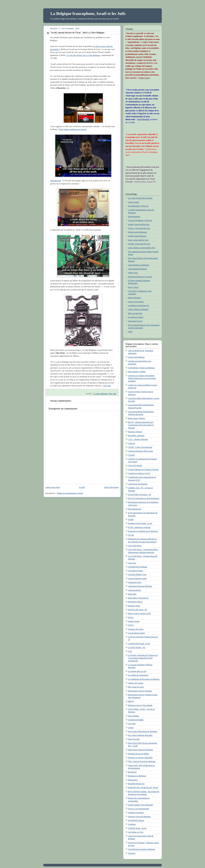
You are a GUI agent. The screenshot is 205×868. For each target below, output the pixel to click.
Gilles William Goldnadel (138, 309)
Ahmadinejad (81, 158)
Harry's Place (133, 287)
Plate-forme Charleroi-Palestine (141, 750)
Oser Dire (132, 724)
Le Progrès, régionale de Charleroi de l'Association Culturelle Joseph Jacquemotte (143, 658)
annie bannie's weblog (137, 372)
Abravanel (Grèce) (135, 321)
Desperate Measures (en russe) (140, 277)
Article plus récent (53, 487)
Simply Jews (133, 273)
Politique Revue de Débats (138, 754)
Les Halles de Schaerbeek (138, 675)
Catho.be (131, 443)
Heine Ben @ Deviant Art (138, 598)
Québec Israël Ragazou (137, 236)
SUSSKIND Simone (136, 820)
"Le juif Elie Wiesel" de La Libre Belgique (83, 55)
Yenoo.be (132, 853)
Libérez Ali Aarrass (136, 683)
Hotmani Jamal (134, 606)
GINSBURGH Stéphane (138, 567)
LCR (130, 651)
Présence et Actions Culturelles (140, 758)
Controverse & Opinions (138, 484)
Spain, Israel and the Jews (138, 240)
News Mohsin (133, 716)
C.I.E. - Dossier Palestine (138, 439)
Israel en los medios (136, 302)
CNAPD (131, 455)
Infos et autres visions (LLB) (139, 613)
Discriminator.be (135, 509)
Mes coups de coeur (136, 687)
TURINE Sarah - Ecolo (137, 828)
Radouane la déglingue (137, 776)
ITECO (131, 625)
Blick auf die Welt (135, 313)
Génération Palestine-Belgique (140, 586)
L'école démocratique (136, 633)
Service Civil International (138, 809)
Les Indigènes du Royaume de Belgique (144, 679)
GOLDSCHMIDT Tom (137, 574)
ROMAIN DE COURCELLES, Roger (143, 788)
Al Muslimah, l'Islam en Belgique (141, 368)
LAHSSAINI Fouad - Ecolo (139, 644)
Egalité (131, 520)
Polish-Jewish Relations (137, 232)
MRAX (131, 701)
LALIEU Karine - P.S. (137, 647)
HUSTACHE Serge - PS (138, 610)
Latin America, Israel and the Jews (142, 248)
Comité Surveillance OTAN (139, 473)
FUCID (131, 535)
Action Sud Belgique (136, 357)
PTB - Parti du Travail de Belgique (142, 761)
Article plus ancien (111, 487)
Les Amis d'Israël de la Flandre (140, 198)
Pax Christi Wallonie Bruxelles (140, 735)
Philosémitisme (134, 217)
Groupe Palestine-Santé (137, 579)
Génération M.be (135, 582)
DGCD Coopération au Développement (144, 498)
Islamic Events (134, 621)
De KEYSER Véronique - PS (139, 495)
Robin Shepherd (134, 298)
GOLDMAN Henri (135, 571)
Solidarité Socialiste (136, 813)
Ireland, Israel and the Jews (139, 224)
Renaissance (133, 780)
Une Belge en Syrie (136, 832)
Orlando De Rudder (136, 720)
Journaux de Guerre (136, 629)
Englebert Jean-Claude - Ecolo (140, 523)
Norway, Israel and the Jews (139, 228)
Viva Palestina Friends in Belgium (141, 849)
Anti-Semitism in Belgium (138, 265)
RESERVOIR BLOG (136, 784)
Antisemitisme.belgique (137, 269)
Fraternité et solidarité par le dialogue (143, 531)
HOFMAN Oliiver (135, 602)
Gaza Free (132, 563)
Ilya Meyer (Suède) (136, 317)
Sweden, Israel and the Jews (139, 244)
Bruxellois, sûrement (136, 436)
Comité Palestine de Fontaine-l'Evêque (143, 470)
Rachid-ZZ (132, 772)
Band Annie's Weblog (137, 418)
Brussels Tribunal (135, 432)
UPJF (130, 332)
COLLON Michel (135, 465)
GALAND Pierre (135, 546)
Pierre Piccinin (134, 739)
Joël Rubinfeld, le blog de (138, 206)
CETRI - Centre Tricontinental (140, 447)
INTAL (131, 617)
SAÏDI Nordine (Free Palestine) (141, 805)
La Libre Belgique (101, 394)
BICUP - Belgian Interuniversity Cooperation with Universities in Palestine (141, 425)
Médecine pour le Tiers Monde (140, 705)
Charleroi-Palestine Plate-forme (141, 451)
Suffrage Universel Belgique (139, 817)
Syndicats (132, 824)
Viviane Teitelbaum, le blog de (140, 220)
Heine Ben (132, 594)
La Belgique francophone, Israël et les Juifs (88, 14)
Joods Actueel (133, 202)
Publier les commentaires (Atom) (70, 493)
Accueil (82, 487)
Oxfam (131, 728)
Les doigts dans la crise (137, 671)
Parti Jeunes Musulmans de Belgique (143, 731)
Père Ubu (113, 394)
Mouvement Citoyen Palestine (140, 691)
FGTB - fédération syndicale (139, 527)
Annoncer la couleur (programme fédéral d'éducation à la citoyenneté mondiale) (142, 378)
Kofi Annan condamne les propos (73, 129)
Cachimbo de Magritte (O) (138, 306)
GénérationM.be (134, 590)
